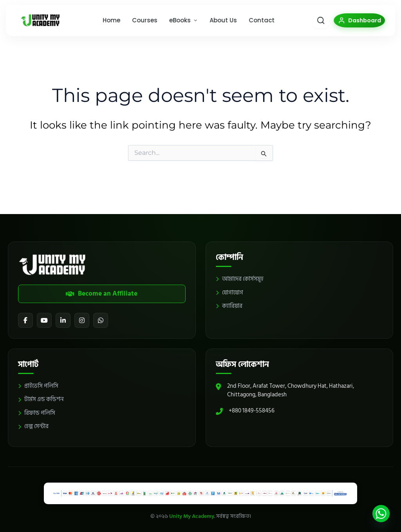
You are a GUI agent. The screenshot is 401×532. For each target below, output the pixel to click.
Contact (258, 23)
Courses (142, 23)
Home (108, 23)
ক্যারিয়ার (229, 303)
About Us (220, 23)
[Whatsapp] (381, 514)
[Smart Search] (306, 24)
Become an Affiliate (102, 291)
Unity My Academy (192, 516)
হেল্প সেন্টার (33, 426)
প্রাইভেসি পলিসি (38, 385)
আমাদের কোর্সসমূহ (240, 276)
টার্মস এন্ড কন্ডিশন (41, 399)
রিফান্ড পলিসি (37, 412)
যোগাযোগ (229, 290)
